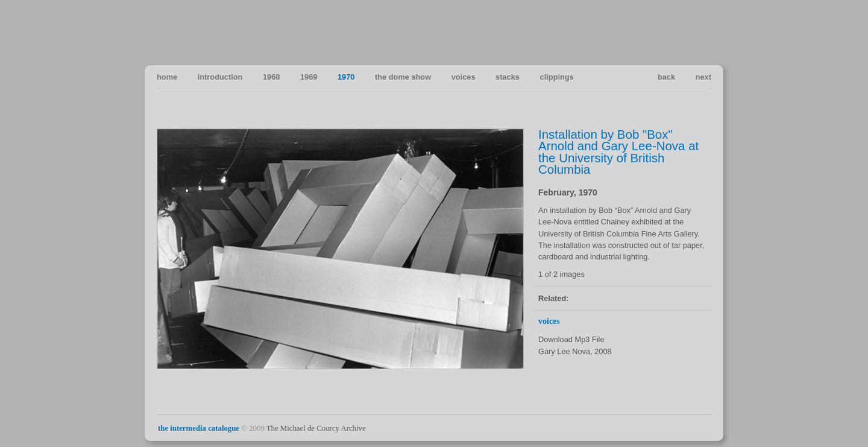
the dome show (403, 77)
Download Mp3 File (571, 339)
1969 (309, 77)
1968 (271, 77)
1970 (346, 77)
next (703, 77)
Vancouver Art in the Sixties (701, 32)
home (167, 77)
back (666, 77)
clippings (557, 77)
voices (464, 77)
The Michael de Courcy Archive (316, 428)
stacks (508, 77)
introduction (220, 77)
